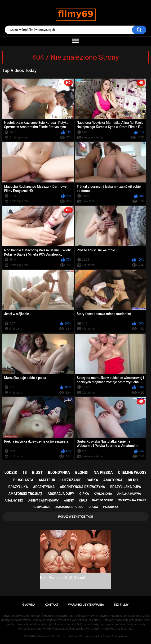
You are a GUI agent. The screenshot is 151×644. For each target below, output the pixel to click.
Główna (29, 605)
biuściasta (23, 480)
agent (69, 500)
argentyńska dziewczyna (82, 487)
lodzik (11, 473)
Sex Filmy (121, 605)
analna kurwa (129, 494)
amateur (47, 480)
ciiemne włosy (132, 473)
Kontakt (52, 605)
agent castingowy (43, 500)
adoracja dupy (61, 494)
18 (25, 473)
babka (92, 480)
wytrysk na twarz (132, 500)
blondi (82, 473)
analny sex (14, 500)
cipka (84, 494)
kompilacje (42, 507)
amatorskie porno (69, 507)
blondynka (59, 473)
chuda (93, 507)
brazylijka (18, 487)
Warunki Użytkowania (86, 605)
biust (37, 473)
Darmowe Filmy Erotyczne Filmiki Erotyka (64, 636)
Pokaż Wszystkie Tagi (76, 517)
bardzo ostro (103, 500)
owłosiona (103, 494)
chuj (83, 500)
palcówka (111, 507)
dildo (133, 480)
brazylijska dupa (126, 487)
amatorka (113, 480)
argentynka (44, 487)
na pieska (103, 473)
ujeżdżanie (71, 480)
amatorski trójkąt (25, 494)
